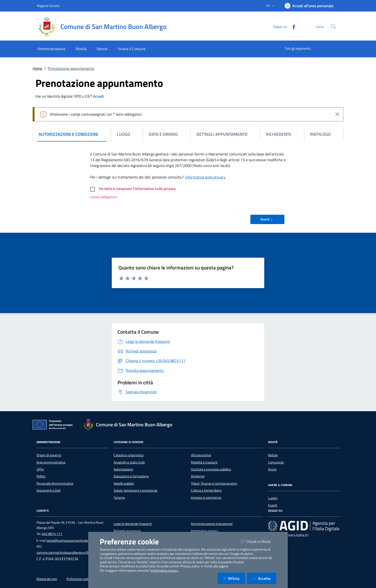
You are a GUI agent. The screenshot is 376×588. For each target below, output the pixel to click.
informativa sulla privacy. (206, 177)
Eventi (273, 505)
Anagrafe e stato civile (129, 462)
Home (37, 68)
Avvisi (272, 469)
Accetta (264, 578)
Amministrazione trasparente (212, 524)
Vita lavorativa (201, 455)
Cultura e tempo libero (206, 490)
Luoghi (273, 498)
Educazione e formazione (131, 476)
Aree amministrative (51, 462)
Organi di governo (49, 455)
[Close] (337, 114)
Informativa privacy (205, 531)
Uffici (40, 469)
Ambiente (198, 476)
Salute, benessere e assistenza (135, 490)
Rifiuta (234, 578)
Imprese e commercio (206, 498)
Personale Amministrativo (55, 483)
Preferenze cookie (79, 579)
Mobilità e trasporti (204, 462)
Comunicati (276, 462)
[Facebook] (292, 27)
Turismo (119, 498)
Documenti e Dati (49, 490)
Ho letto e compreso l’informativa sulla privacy (137, 189)
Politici (41, 476)
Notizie (273, 455)
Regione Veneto (48, 6)
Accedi (98, 96)
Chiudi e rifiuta (258, 541)
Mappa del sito (47, 579)
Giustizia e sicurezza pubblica (211, 469)
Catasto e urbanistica (129, 455)
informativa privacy (164, 570)
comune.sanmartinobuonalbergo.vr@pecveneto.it (71, 552)
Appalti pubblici (124, 483)
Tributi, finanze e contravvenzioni (214, 483)
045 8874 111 (52, 534)
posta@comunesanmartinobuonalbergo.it (76, 540)
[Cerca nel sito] (333, 27)
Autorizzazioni (123, 469)
